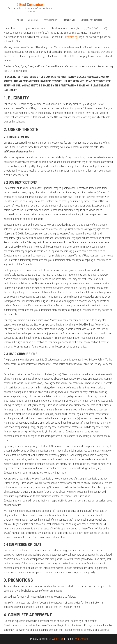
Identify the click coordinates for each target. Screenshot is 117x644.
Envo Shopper (81, 639)
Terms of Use (69, 20)
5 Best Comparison (31, 5)
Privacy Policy (51, 20)
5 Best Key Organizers (91, 20)
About (20, 20)
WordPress (58, 639)
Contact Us (33, 20)
